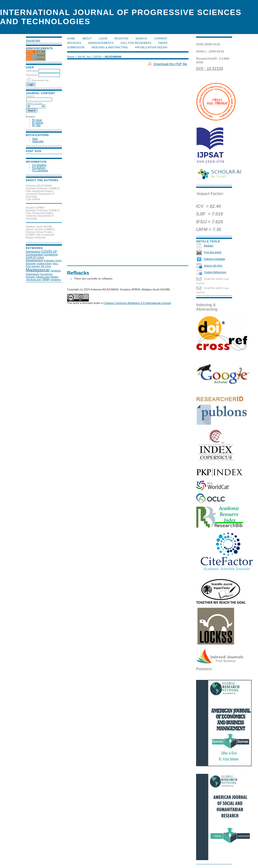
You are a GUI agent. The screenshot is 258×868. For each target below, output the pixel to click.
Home (71, 39)
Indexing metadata (215, 259)
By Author (38, 123)
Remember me (40, 80)
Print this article (213, 252)
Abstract (208, 246)
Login (103, 39)
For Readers (39, 165)
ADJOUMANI (113, 57)
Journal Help (33, 41)
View (35, 139)
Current (161, 39)
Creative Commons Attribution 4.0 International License (137, 303)
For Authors (39, 168)
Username (32, 71)
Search (141, 39)
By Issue (37, 120)
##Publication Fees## (151, 47)
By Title (37, 125)
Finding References (215, 272)
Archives (74, 43)
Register (121, 39)
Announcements (101, 43)
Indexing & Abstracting (110, 47)
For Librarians (40, 170)
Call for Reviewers (136, 43)
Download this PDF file (170, 64)
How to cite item (213, 266)
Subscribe (38, 141)
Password (32, 75)
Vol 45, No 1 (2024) (90, 57)
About (87, 39)
